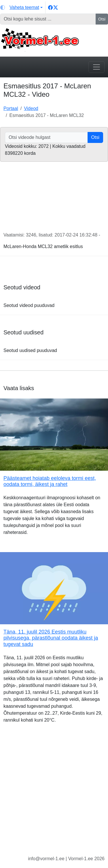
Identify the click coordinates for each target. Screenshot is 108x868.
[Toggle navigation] (96, 67)
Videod (31, 108)
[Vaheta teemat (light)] (21, 8)
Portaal (11, 108)
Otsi (102, 19)
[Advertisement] (54, 794)
